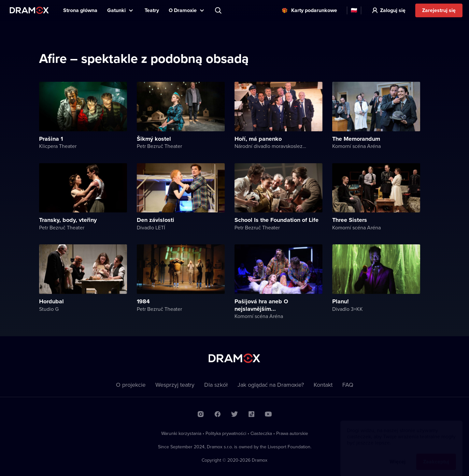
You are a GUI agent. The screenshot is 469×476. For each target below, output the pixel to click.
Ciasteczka (261, 433)
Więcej (398, 455)
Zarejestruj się (439, 10)
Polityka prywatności (226, 433)
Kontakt (323, 385)
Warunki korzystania (181, 433)
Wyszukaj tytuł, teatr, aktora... (219, 10)
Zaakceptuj (436, 455)
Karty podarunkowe (314, 10)
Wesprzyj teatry (175, 385)
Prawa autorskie (292, 433)
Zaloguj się (393, 10)
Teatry (152, 10)
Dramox (29, 10)
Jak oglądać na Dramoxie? (271, 385)
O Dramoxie (183, 10)
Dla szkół (216, 385)
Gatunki (116, 10)
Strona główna (80, 10)
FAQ (348, 385)
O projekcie (131, 385)
